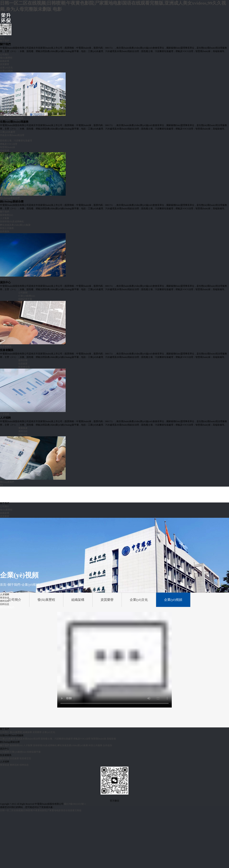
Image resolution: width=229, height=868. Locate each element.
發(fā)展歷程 (6, 58)
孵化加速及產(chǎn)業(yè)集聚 (15, 225)
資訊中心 (5, 279)
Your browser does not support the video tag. (114, 660)
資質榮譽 (5, 64)
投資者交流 (24, 367)
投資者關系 (6, 347)
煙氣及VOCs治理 (9, 144)
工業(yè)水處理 (8, 132)
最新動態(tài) (6, 215)
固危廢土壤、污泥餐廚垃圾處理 (57, 739)
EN (2, 485)
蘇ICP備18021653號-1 (75, 804)
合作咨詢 (5, 231)
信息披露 (23, 364)
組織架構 (5, 61)
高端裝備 (5, 151)
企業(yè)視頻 (6, 71)
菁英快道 (23, 428)
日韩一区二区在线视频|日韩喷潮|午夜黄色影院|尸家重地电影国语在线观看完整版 (41, 810)
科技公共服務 (7, 228)
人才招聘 (5, 414)
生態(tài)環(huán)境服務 (12, 118)
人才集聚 (5, 218)
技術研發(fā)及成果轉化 (12, 221)
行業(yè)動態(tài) (27, 296)
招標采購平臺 (25, 299)
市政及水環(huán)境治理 (12, 135)
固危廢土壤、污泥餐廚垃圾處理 (16, 141)
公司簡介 (5, 55)
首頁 (2, 37)
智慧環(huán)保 (8, 147)
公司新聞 (23, 293)
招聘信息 (23, 435)
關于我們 (5, 41)
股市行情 (23, 360)
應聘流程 (23, 431)
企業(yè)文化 (6, 68)
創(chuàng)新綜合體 (10, 198)
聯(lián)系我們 (7, 482)
